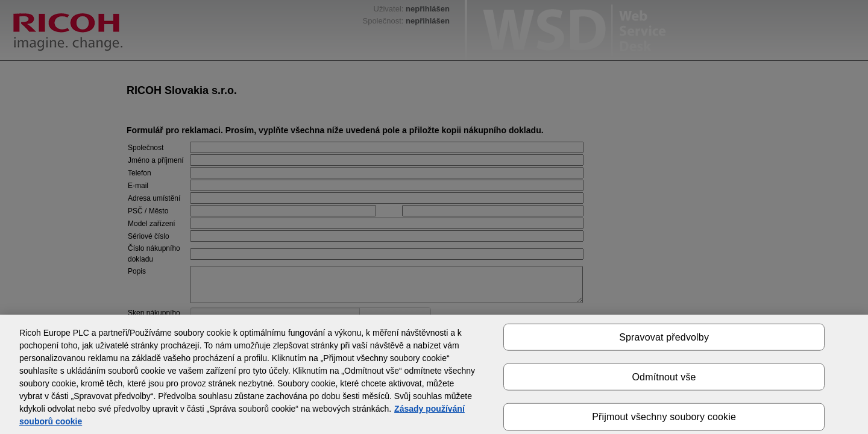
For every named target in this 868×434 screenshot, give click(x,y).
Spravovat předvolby (664, 337)
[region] (434, 374)
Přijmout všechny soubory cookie (664, 417)
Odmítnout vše (664, 377)
